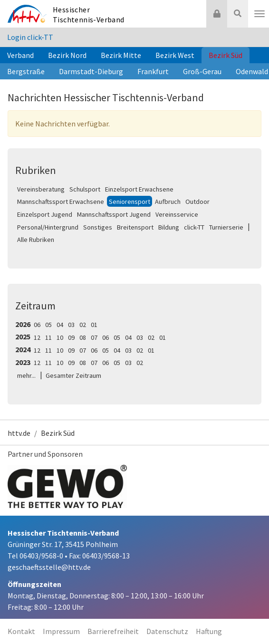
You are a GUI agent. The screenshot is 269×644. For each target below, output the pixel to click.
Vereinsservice (177, 214)
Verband (20, 55)
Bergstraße (26, 71)
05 (48, 325)
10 (60, 337)
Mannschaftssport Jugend (114, 214)
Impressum (61, 631)
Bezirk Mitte (121, 55)
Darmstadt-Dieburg (91, 71)
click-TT (194, 227)
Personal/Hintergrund (48, 227)
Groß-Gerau (202, 71)
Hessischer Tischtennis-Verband (89, 14)
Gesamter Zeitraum (73, 375)
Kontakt (21, 631)
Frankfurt (153, 71)
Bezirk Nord (67, 55)
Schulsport (85, 189)
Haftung (209, 631)
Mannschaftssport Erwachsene (61, 202)
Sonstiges (98, 227)
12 (37, 337)
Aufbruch (168, 202)
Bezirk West (175, 55)
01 (94, 325)
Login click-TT (30, 37)
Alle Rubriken (36, 240)
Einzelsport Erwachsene (139, 189)
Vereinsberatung (41, 189)
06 (37, 325)
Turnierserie (226, 227)
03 (71, 325)
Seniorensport (130, 202)
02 (83, 325)
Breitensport (135, 227)
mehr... (26, 375)
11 (48, 337)
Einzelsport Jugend (45, 214)
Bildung (169, 227)
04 (60, 325)
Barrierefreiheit (113, 631)
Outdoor (197, 202)
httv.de (19, 433)
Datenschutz (167, 631)
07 (94, 337)
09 (71, 337)
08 (83, 337)
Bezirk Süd (226, 55)
